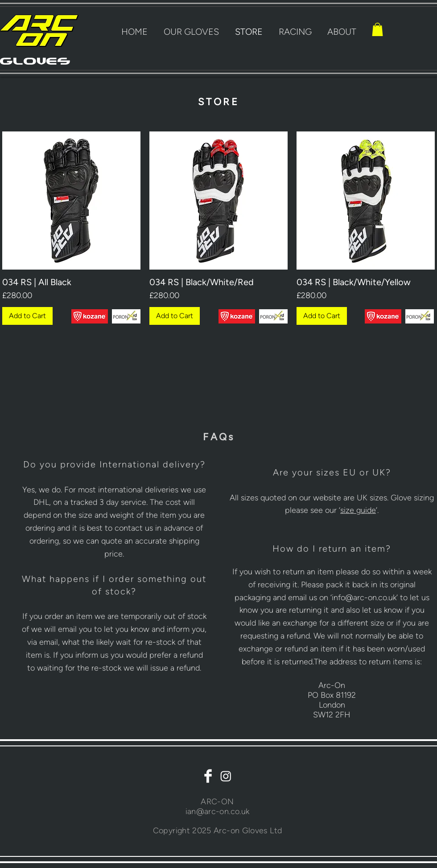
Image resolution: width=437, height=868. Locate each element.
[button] (377, 29)
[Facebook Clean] (208, 776)
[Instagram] (226, 776)
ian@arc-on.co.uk (218, 811)
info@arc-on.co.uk (364, 598)
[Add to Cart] (27, 316)
